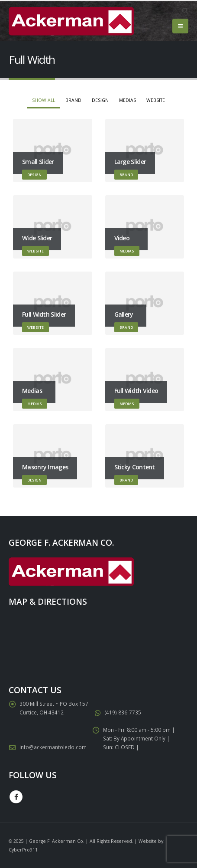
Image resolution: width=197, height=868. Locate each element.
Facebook (16, 797)
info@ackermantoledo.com (53, 747)
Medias (128, 100)
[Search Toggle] (185, 11)
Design (100, 100)
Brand (73, 100)
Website (156, 100)
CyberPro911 (23, 850)
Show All (44, 100)
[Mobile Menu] (180, 26)
